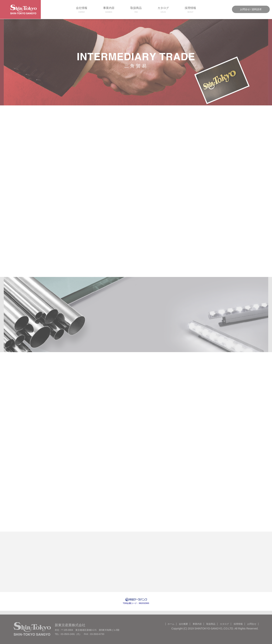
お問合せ (252, 624)
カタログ (163, 9)
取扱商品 (136, 9)
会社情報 (82, 9)
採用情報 (190, 9)
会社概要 (183, 624)
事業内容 (109, 9)
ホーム (171, 624)
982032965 (144, 603)
